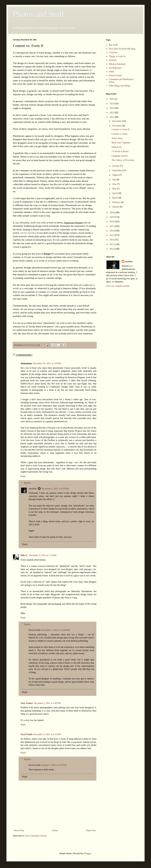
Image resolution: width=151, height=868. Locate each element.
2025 (112, 99)
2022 (112, 113)
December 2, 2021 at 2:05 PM (47, 703)
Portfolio (113, 60)
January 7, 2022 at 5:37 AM (54, 765)
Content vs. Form (120, 134)
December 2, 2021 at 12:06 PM (56, 630)
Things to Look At (117, 56)
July (114, 180)
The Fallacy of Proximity (123, 160)
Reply (23, 476)
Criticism (113, 52)
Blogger (88, 853)
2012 (112, 249)
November (117, 126)
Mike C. (24, 555)
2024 (112, 104)
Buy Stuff (113, 45)
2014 (112, 240)
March (115, 198)
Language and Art (120, 156)
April (115, 193)
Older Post (91, 830)
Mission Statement (117, 64)
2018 (112, 222)
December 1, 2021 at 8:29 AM (55, 489)
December (117, 121)
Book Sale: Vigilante (121, 143)
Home (55, 830)
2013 (112, 244)
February (116, 202)
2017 (112, 226)
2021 (112, 117)
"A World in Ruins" (120, 151)
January (116, 207)
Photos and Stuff (38, 14)
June (114, 184)
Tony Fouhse (27, 703)
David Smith (35, 630)
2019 (112, 217)
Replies (27, 483)
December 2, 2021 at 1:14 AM (43, 555)
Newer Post (19, 830)
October (116, 166)
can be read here (28, 233)
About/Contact (115, 75)
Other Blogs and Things (120, 86)
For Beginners (115, 68)
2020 (112, 213)
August (116, 175)
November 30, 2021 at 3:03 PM (47, 363)
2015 (112, 235)
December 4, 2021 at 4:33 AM (47, 734)
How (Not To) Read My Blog (122, 49)
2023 (112, 108)
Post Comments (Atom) (36, 836)
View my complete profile (118, 286)
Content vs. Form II (120, 129)
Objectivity (117, 147)
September (117, 170)
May (114, 189)
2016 (112, 231)
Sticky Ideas (117, 138)
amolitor (33, 489)
